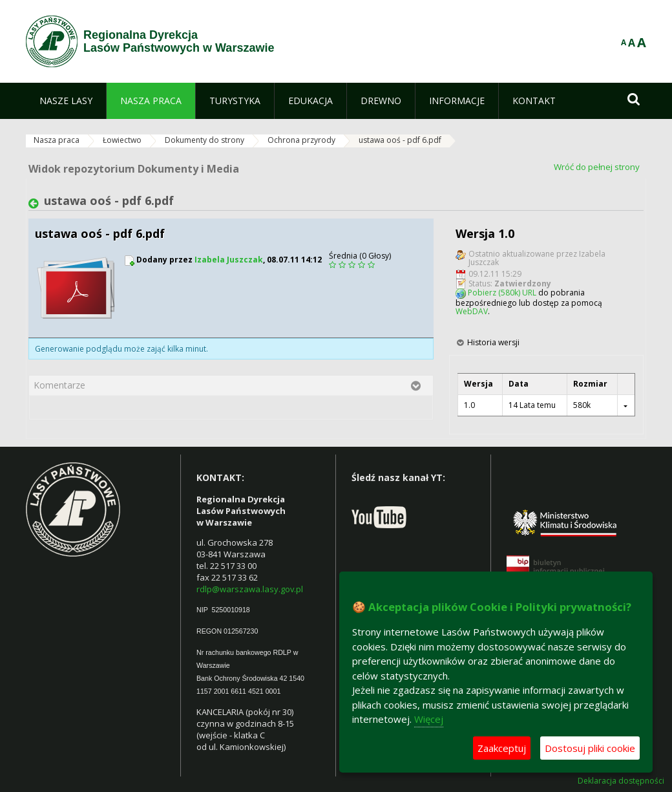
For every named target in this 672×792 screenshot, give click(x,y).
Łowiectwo (122, 140)
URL (529, 293)
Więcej (429, 719)
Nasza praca (57, 140)
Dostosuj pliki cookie (590, 748)
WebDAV (472, 311)
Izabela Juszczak (229, 260)
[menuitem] (66, 101)
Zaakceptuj (502, 748)
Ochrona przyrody (301, 140)
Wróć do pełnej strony (597, 167)
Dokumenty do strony (205, 140)
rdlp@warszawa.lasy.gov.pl (250, 589)
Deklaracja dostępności (621, 781)
